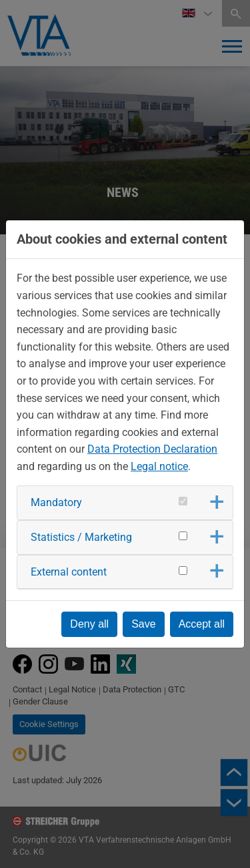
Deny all (89, 624)
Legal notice (159, 466)
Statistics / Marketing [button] (81, 537)
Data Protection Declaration (152, 449)
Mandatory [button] (56, 502)
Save (143, 624)
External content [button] (69, 572)
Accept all (202, 624)
